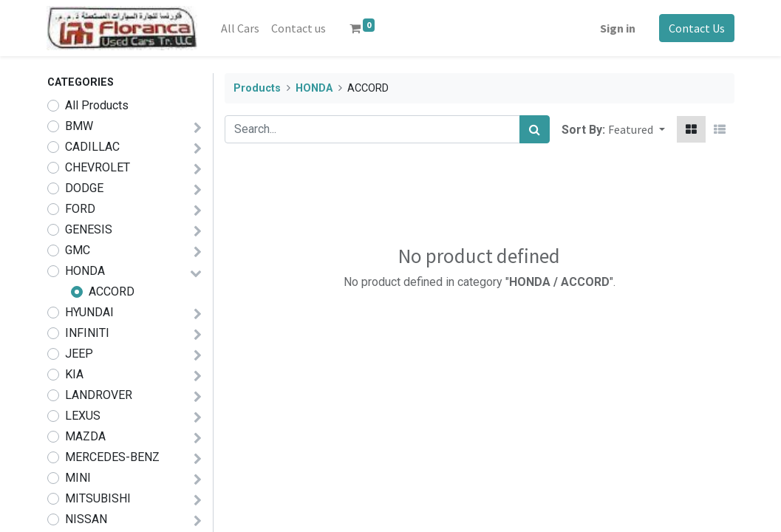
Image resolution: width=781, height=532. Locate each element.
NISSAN (86, 519)
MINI (78, 478)
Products (257, 88)
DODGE (84, 188)
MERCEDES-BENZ (112, 457)
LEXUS (83, 416)
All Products (97, 105)
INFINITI (87, 333)
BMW (79, 126)
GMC (78, 250)
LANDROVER (99, 395)
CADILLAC (92, 147)
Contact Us (697, 28)
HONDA (85, 271)
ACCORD (112, 291)
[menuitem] (241, 28)
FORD (80, 209)
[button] (636, 129)
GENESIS (89, 229)
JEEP (79, 354)
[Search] (535, 129)
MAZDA (85, 436)
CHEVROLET (98, 167)
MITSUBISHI (98, 498)
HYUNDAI (89, 312)
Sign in (618, 28)
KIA (74, 374)
